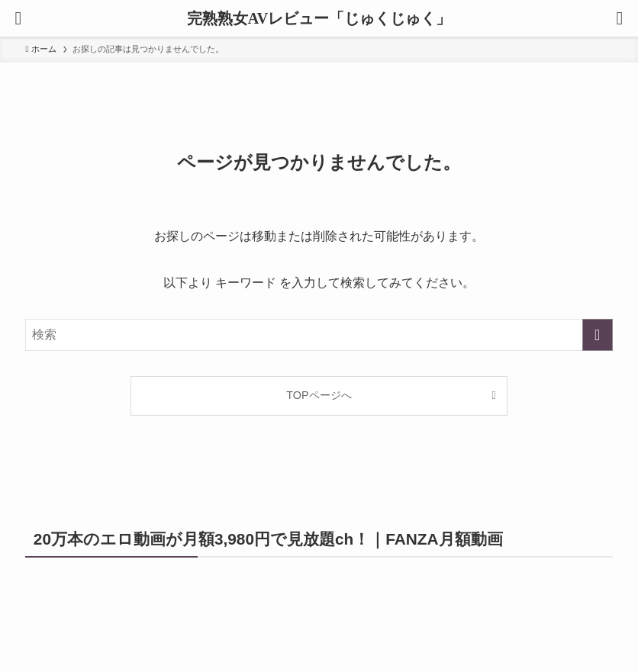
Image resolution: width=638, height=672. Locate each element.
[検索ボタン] (620, 18)
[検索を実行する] (598, 335)
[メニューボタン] (18, 18)
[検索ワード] (319, 335)
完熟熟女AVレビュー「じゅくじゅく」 (319, 18)
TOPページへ (319, 395)
